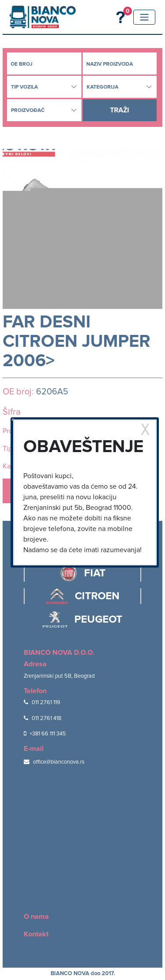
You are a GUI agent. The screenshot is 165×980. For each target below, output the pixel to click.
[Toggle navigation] (144, 17)
